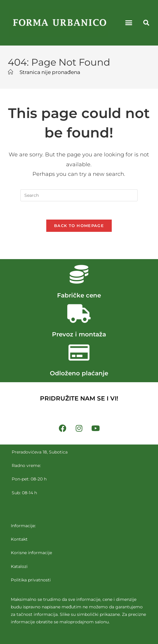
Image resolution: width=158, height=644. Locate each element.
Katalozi (19, 566)
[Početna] (10, 72)
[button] (129, 23)
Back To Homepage (79, 226)
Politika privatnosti (31, 580)
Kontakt (19, 539)
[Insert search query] (79, 195)
